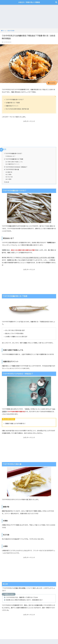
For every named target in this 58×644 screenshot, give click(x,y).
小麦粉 (8, 180)
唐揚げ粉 (9, 172)
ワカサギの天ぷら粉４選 (12, 170)
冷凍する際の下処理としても (14, 162)
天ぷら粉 (9, 177)
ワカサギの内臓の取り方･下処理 (14, 159)
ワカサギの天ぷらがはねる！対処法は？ (16, 167)
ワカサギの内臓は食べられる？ (13, 153)
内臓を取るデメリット (13, 164)
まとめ (7, 182)
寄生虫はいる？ (11, 156)
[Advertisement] (29, 15)
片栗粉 (9, 175)
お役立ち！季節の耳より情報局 (29, 2)
